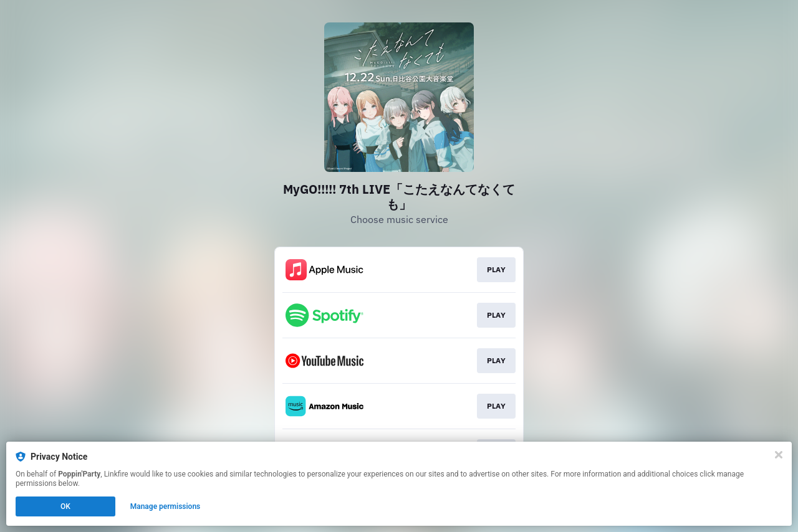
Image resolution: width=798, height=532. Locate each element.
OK (65, 506)
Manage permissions (166, 506)
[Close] (779, 455)
